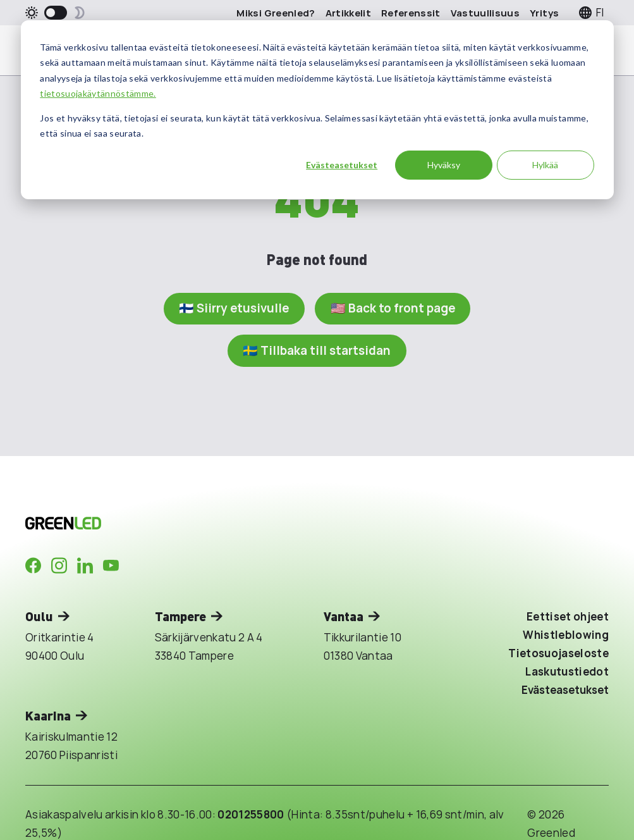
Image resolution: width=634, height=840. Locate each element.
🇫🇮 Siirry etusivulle (233, 309)
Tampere (180, 616)
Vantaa (344, 616)
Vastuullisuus (485, 13)
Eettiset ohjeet (568, 617)
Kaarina (48, 716)
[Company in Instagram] (59, 566)
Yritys (544, 13)
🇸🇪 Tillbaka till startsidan (317, 350)
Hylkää (545, 165)
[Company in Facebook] (33, 566)
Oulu (39, 616)
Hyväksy (444, 165)
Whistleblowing (566, 635)
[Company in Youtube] (111, 566)
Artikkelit (348, 13)
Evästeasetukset (342, 165)
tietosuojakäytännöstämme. (98, 93)
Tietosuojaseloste (558, 653)
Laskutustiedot (567, 671)
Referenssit (411, 13)
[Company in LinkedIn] (85, 566)
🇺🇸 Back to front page (394, 309)
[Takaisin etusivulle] (164, 523)
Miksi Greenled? (276, 13)
